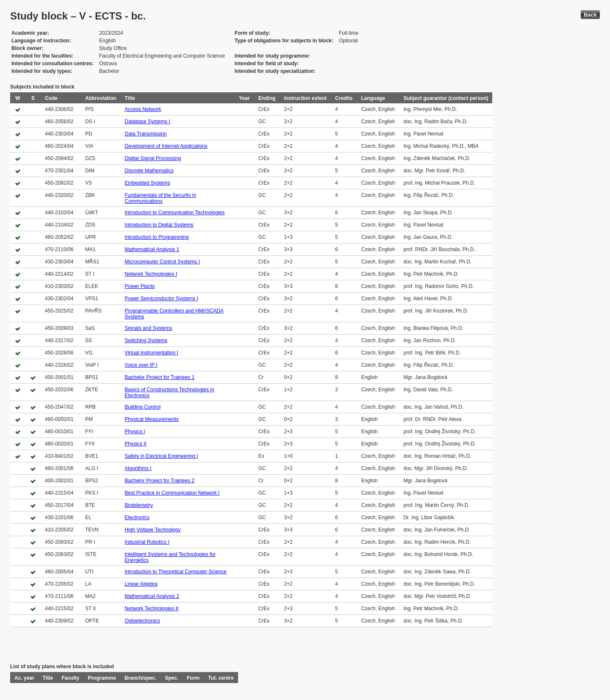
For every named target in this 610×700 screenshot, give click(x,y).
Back (590, 15)
